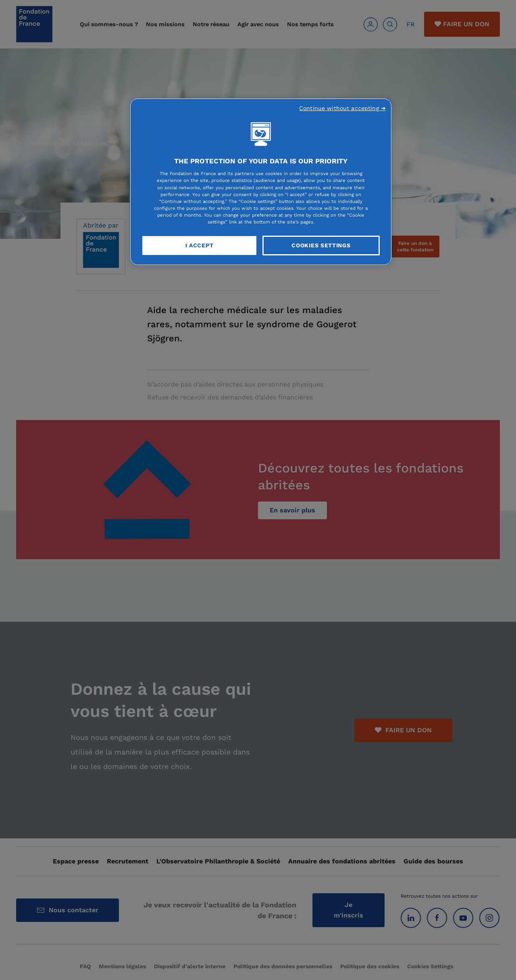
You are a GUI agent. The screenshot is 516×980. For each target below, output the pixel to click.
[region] (261, 182)
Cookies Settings (321, 245)
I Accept (200, 245)
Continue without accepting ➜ (342, 108)
